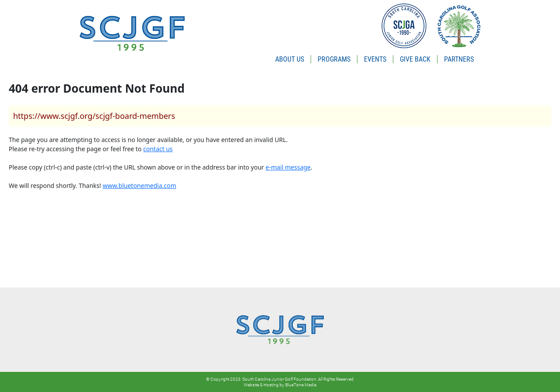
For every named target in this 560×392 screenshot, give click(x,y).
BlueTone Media (301, 385)
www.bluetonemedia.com (140, 186)
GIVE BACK (415, 59)
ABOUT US (290, 59)
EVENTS (375, 59)
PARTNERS (459, 59)
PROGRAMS (334, 59)
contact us (158, 149)
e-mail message (288, 167)
